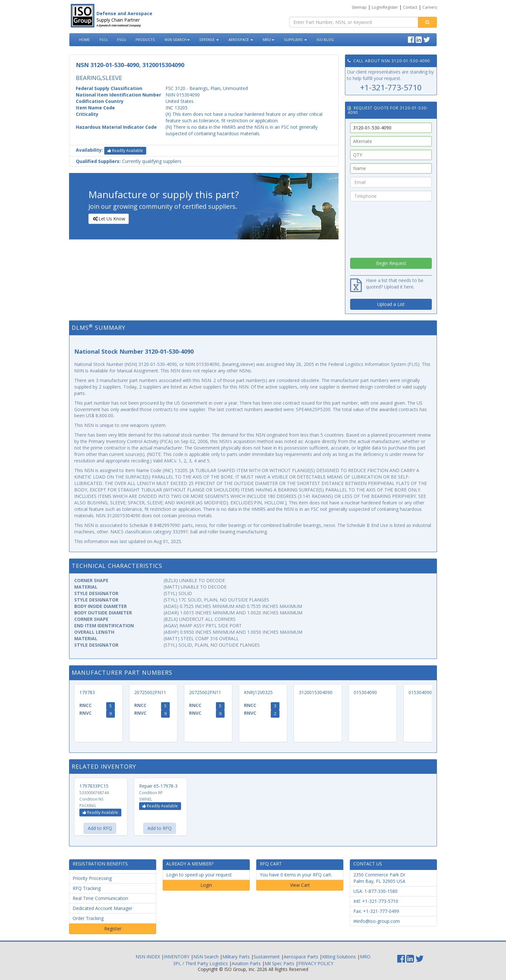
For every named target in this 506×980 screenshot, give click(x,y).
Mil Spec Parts (279, 963)
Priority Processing (92, 878)
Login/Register (385, 7)
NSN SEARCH (177, 40)
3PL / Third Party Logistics (200, 963)
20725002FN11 (150, 692)
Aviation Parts (246, 963)
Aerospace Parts (301, 957)
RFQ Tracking (87, 888)
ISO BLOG (325, 40)
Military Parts (236, 957)
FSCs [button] (103, 40)
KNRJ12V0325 (258, 692)
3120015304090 (316, 692)
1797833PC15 (94, 786)
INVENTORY (177, 957)
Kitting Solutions (339, 957)
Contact (410, 7)
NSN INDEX (148, 957)
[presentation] (391, 228)
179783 (87, 692)
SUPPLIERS (295, 40)
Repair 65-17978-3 (158, 786)
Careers (430, 7)
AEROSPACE (241, 40)
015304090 (365, 692)
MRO (268, 40)
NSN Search (206, 957)
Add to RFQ (100, 828)
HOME (84, 40)
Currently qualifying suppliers (129, 161)
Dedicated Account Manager (102, 908)
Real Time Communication (100, 898)
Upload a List (391, 304)
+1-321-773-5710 (391, 87)
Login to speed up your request (199, 875)
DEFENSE (209, 40)
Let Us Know (108, 219)
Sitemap (359, 7)
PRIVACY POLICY (316, 963)
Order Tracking (88, 918)
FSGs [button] (121, 40)
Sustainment (267, 957)
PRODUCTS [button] (145, 40)
